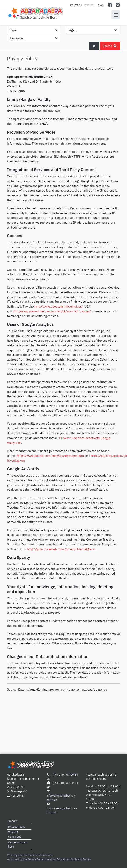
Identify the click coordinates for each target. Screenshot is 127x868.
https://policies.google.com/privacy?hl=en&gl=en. (61, 549)
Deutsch (76, 5)
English (90, 5)
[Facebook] (110, 5)
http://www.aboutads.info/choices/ (59, 306)
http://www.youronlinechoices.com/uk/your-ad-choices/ (52, 311)
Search (110, 46)
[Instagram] (118, 5)
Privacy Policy (17, 827)
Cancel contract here (18, 844)
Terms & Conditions (15, 835)
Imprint (13, 821)
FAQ (101, 5)
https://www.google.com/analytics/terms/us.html (51, 456)
